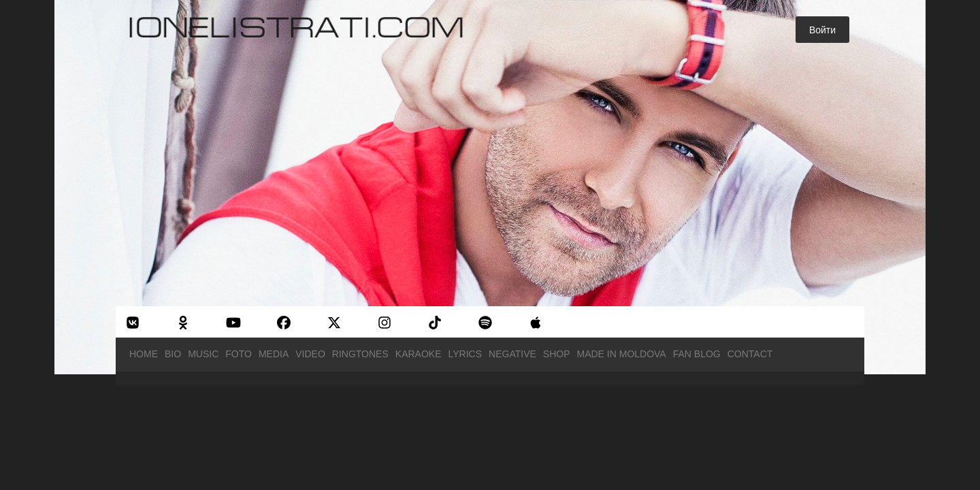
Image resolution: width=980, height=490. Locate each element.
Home (144, 354)
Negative (512, 354)
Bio (173, 354)
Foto (239, 354)
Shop (557, 354)
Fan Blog (697, 354)
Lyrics (465, 354)
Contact (750, 354)
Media (274, 354)
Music (203, 354)
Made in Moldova (622, 354)
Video (310, 354)
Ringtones (360, 354)
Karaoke (419, 354)
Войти (822, 30)
